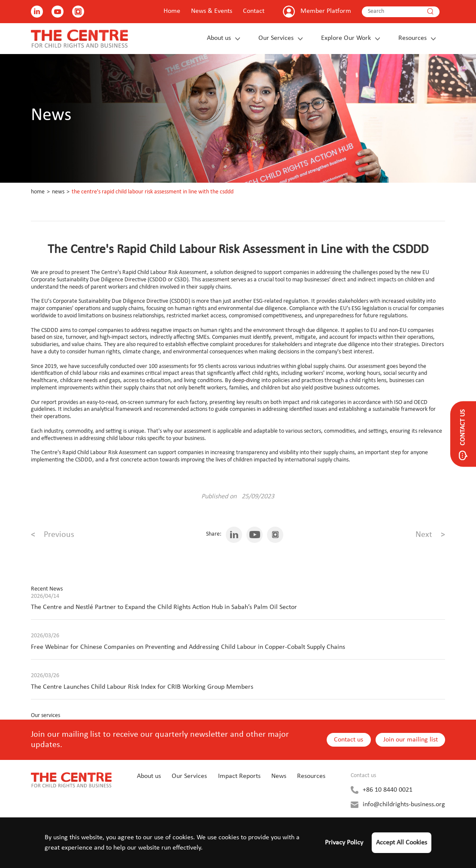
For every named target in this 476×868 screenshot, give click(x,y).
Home (172, 11)
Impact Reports (239, 776)
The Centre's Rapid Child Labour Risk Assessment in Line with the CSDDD (153, 192)
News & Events (212, 11)
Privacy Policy (344, 843)
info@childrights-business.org (404, 805)
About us (219, 38)
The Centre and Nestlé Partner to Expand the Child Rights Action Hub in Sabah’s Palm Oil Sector (164, 607)
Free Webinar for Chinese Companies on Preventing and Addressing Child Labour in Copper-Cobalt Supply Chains (188, 647)
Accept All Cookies (402, 843)
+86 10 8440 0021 (388, 790)
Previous (53, 535)
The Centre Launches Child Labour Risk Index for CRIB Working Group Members (142, 687)
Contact (254, 11)
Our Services (276, 38)
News (58, 192)
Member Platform (326, 11)
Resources (412, 38)
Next (430, 535)
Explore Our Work (346, 38)
